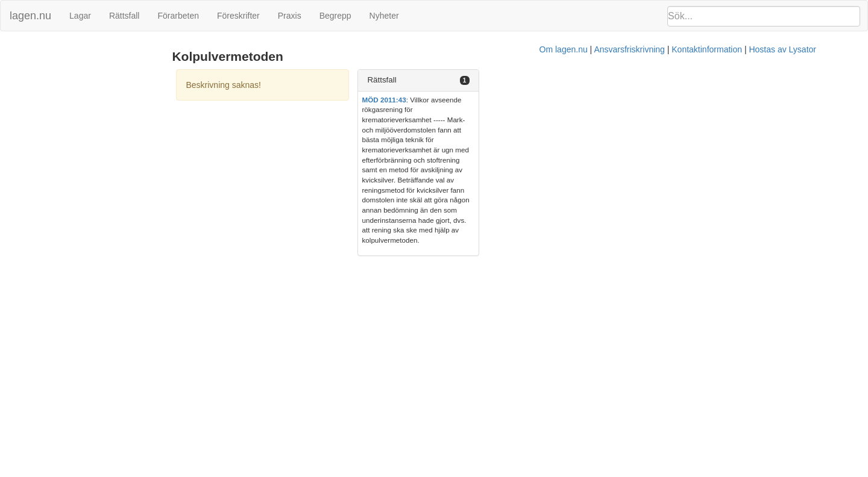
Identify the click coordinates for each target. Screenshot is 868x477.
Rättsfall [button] (624, 80)
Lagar (80, 16)
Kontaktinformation (572, 193)
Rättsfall (124, 16)
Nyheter (384, 16)
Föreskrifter (238, 16)
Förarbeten (178, 16)
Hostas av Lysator (647, 193)
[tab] (730, 80)
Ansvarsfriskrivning (494, 193)
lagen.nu (30, 16)
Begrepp (335, 16)
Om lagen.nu (428, 193)
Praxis (290, 16)
